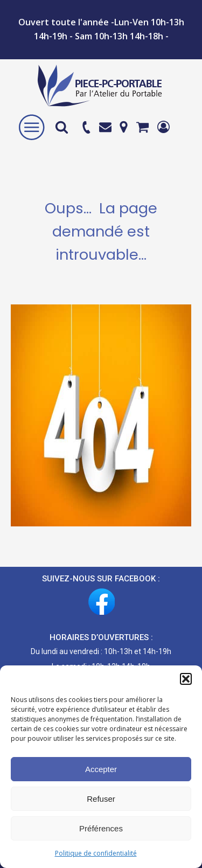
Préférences (101, 828)
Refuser (101, 799)
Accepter (101, 769)
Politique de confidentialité (96, 853)
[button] (186, 679)
